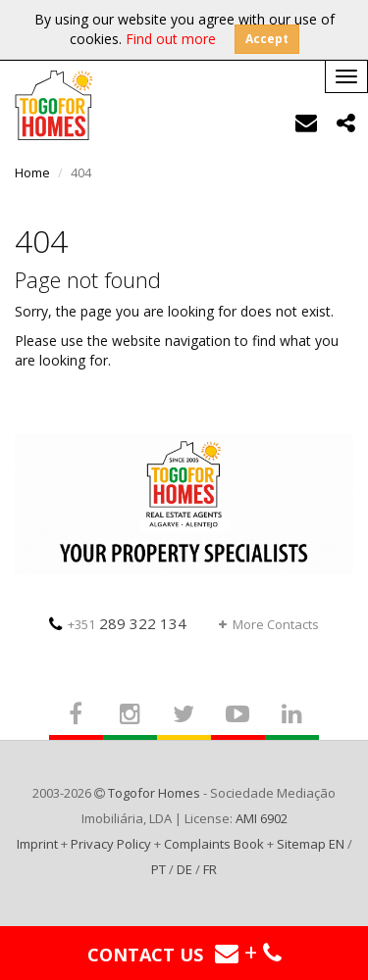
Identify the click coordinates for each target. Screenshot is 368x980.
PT (158, 869)
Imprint (37, 844)
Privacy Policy (111, 844)
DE (184, 869)
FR (210, 869)
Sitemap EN (311, 844)
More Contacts (269, 624)
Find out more (171, 39)
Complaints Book (214, 844)
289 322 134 (118, 623)
